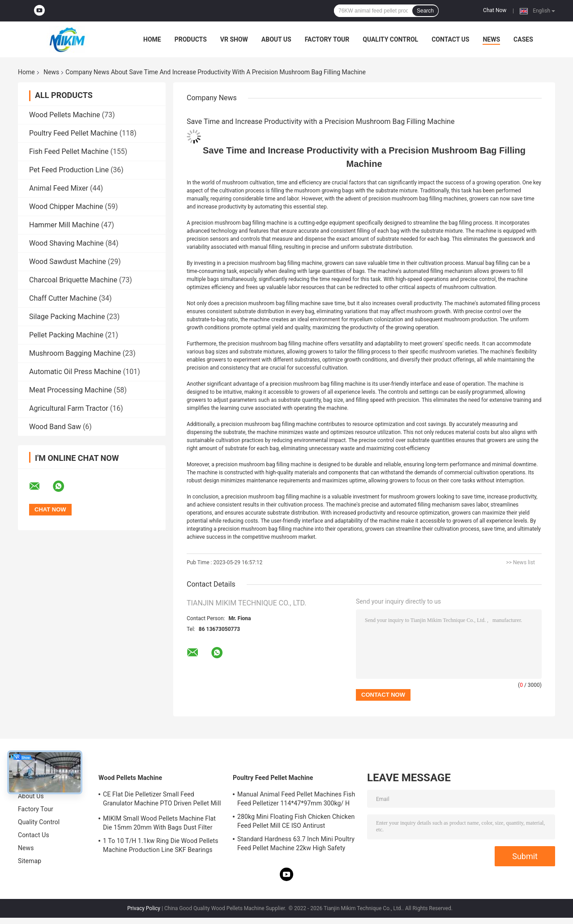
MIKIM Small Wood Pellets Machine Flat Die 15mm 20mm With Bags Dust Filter (159, 823)
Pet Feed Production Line (69, 170)
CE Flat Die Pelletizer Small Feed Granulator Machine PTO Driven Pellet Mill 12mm (162, 800)
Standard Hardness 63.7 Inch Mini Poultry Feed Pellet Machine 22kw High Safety (296, 843)
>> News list (520, 562)
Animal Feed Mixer (59, 188)
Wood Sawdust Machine (68, 262)
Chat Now (495, 10)
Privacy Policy (144, 908)
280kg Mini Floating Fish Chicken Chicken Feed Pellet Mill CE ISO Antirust (296, 821)
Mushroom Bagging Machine (75, 353)
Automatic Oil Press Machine (75, 372)
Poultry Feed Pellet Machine (73, 133)
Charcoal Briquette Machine (73, 280)
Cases (523, 39)
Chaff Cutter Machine (63, 298)
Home (152, 39)
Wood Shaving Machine (66, 243)
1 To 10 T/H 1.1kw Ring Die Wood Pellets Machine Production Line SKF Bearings (160, 845)
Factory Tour (327, 39)
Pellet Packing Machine (66, 335)
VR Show (234, 39)
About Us (276, 39)
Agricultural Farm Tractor (69, 408)
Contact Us (450, 39)
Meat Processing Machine (71, 390)
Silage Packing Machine (67, 317)
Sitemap (30, 861)
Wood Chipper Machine (66, 207)
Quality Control (390, 39)
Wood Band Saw (55, 427)
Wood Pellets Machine (64, 115)
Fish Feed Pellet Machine (69, 151)
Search (425, 11)
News (491, 39)
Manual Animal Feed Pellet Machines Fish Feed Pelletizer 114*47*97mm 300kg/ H (296, 799)
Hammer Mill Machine (64, 225)
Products (191, 39)
